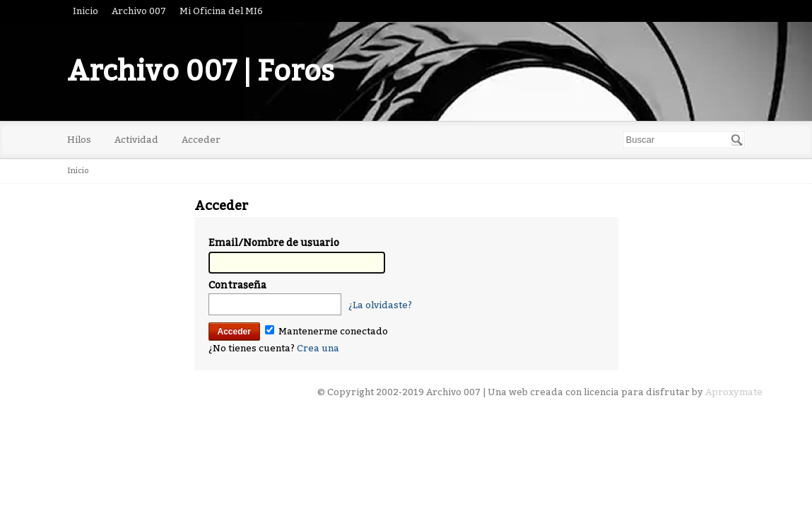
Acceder (201, 140)
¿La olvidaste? (380, 305)
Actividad (136, 140)
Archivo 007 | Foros (201, 71)
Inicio (86, 11)
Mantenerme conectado (326, 331)
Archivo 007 (139, 11)
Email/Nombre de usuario (274, 243)
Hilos (79, 140)
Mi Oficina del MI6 (221, 11)
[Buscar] (737, 140)
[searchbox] (684, 140)
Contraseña (237, 285)
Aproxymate (734, 392)
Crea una (318, 348)
